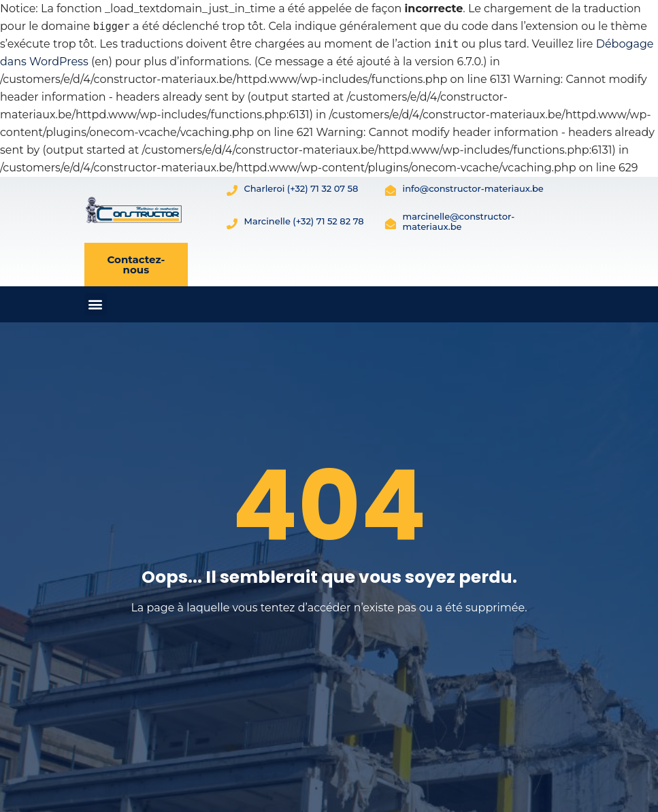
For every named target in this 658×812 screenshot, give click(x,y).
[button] (96, 304)
